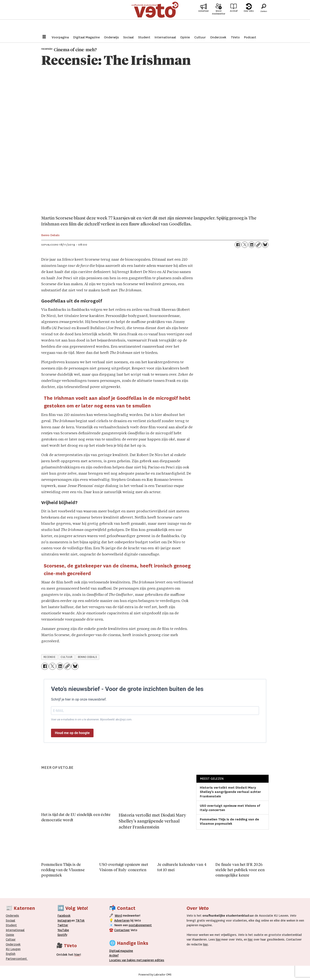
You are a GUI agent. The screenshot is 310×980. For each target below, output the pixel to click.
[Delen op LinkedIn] (252, 245)
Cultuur (200, 37)
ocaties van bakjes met (126, 960)
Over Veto (249, 17)
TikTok (80, 920)
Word (118, 916)
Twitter (63, 925)
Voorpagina (60, 37)
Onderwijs (111, 37)
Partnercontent (16, 959)
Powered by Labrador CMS (155, 975)
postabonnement (140, 925)
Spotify (62, 935)
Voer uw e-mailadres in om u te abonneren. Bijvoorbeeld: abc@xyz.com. (92, 720)
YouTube (63, 930)
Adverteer (204, 17)
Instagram (64, 920)
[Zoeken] (264, 16)
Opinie (185, 37)
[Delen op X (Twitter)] (245, 245)
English (11, 954)
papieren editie (152, 960)
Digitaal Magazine (86, 37)
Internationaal (165, 37)
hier (218, 939)
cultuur (67, 657)
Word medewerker (219, 19)
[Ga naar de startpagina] (155, 16)
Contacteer (122, 930)
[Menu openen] (44, 37)
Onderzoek (218, 37)
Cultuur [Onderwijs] (11, 939)
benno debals (88, 657)
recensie (49, 657)
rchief (114, 955)
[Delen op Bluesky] (265, 245)
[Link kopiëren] (258, 245)
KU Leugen (13, 949)
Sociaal (128, 37)
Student (144, 37)
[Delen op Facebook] (238, 245)
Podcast (250, 37)
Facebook (64, 916)
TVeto (235, 37)
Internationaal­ (15, 930)
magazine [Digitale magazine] (122, 951)
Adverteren (122, 920)
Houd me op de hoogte (72, 733)
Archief (234, 17)
